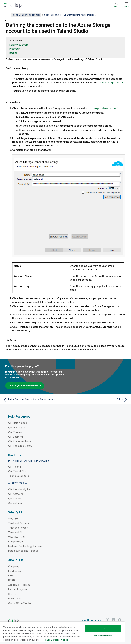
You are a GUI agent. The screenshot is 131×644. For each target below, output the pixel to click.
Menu (126, 6)
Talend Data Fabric (19, 476)
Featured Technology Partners (25, 546)
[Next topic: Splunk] (98, 400)
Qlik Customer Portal (20, 441)
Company (14, 566)
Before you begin (19, 45)
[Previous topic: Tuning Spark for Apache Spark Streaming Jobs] (33, 400)
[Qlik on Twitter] (107, 620)
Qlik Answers (16, 494)
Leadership (15, 571)
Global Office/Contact (20, 603)
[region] (62, 633)
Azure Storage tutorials (111, 83)
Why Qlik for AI (16, 537)
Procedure (15, 49)
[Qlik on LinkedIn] (113, 620)
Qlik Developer (17, 427)
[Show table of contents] (7, 15)
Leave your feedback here (25, 386)
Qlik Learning (15, 437)
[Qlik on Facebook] (120, 620)
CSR (10, 576)
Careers (13, 594)
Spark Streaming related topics (79, 15)
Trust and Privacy (18, 528)
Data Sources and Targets (23, 551)
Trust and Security (19, 523)
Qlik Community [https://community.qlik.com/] (91, 620)
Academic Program (19, 585)
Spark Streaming (52, 15)
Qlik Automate (16, 503)
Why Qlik (13, 519)
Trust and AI (15, 532)
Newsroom (14, 599)
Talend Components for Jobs (26, 15)
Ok (103, 629)
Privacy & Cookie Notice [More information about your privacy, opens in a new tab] (55, 640)
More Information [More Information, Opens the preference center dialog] (103, 636)
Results (13, 53)
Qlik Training (15, 432)
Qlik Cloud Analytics (19, 489)
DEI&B (11, 580)
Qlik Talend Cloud (18, 471)
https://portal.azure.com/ (103, 108)
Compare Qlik (16, 542)
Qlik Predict (15, 498)
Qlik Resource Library (20, 446)
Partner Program (17, 589)
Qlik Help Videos (18, 423)
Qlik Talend (15, 467)
